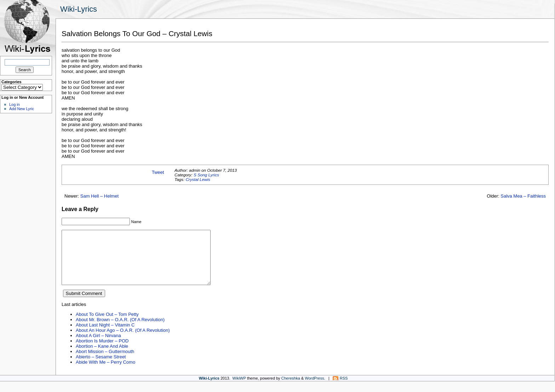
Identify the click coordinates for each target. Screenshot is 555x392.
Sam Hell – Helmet (99, 196)
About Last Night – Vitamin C (105, 336)
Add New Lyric (22, 109)
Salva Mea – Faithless (523, 196)
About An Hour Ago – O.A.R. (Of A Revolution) (123, 341)
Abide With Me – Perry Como (105, 373)
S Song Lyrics (206, 175)
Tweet (158, 172)
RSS (344, 389)
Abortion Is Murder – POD (102, 351)
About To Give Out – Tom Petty (107, 325)
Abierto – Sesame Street (101, 367)
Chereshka (291, 389)
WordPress (314, 389)
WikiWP (239, 389)
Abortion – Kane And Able (102, 357)
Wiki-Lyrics (79, 9)
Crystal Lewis (198, 179)
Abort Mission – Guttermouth (105, 362)
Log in (15, 104)
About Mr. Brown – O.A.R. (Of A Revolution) (120, 330)
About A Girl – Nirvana (98, 346)
